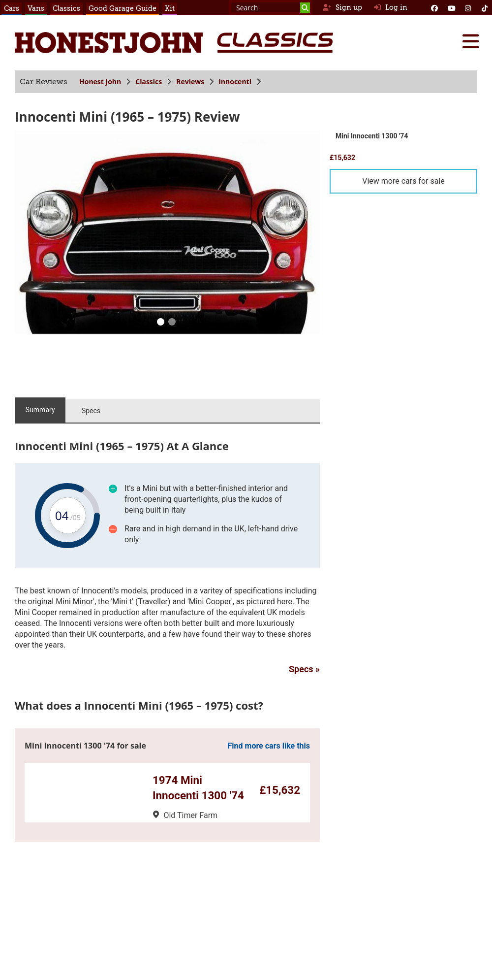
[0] (160, 323)
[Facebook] (434, 7)
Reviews (190, 82)
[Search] (305, 8)
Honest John (100, 82)
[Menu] (470, 41)
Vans (36, 8)
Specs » (304, 669)
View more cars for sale (403, 181)
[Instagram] (468, 7)
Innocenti (235, 82)
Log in (391, 7)
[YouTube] (451, 7)
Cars (12, 8)
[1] (172, 323)
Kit (170, 8)
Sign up (342, 7)
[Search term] (271, 7)
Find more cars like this (269, 746)
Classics (66, 8)
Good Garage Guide (123, 8)
